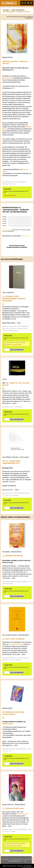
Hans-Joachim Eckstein (10, 635)
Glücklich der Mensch (14, 556)
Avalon (4, 379)
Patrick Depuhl (24, 457)
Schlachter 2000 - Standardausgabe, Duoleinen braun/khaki (14, 298)
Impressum (20, 866)
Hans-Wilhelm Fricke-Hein (10, 457)
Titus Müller (6, 552)
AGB (8, 866)
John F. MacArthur (8, 293)
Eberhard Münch (8, 57)
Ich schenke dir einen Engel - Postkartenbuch (14, 713)
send (9, 3)
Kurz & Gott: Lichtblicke (15, 639)
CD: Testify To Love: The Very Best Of (16, 384)
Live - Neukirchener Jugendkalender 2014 (11, 462)
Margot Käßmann (8, 805)
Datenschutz (13, 866)
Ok (25, 862)
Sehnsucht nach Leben (15, 808)
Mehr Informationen (15, 862)
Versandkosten (29, 18)
